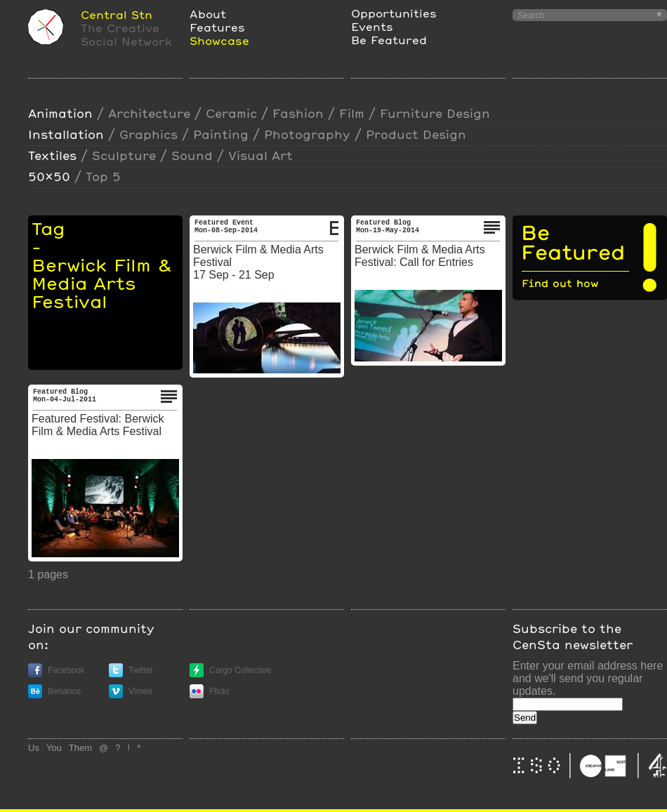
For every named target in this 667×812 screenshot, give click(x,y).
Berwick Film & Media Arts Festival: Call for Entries (420, 256)
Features (217, 27)
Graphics (148, 134)
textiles (52, 155)
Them (80, 748)
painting (221, 134)
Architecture (149, 113)
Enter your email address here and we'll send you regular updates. (588, 678)
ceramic (231, 113)
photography (307, 134)
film (352, 113)
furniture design (435, 113)
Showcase (219, 40)
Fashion (298, 113)
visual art (260, 155)
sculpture (124, 155)
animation (60, 113)
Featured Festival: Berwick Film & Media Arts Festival (98, 425)
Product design (416, 134)
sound (192, 155)
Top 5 (103, 177)
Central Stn (117, 14)
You (54, 748)
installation (66, 134)
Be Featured (389, 40)
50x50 (49, 177)
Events (372, 26)
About (208, 14)
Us (34, 748)
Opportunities (394, 13)
